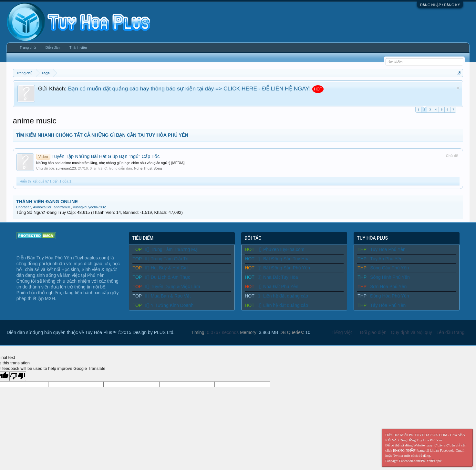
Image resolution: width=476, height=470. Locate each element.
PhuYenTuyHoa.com (281, 249)
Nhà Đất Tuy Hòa (278, 277)
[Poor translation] (18, 376)
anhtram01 (62, 207)
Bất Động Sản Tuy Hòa (284, 259)
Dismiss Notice (458, 88)
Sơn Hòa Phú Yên (388, 287)
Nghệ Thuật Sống (148, 168)
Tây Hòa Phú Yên (388, 305)
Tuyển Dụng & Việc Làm (173, 287)
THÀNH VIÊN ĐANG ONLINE (47, 202)
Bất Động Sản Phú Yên (284, 268)
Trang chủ (28, 47)
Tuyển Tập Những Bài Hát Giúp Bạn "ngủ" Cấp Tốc (98, 156)
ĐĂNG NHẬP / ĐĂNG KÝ (440, 5)
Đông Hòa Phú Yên (389, 296)
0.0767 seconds (223, 332)
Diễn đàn (53, 47)
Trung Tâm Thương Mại (172, 249)
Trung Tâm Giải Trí (167, 259)
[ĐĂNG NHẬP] (405, 450)
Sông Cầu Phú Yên (389, 268)
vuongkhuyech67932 (89, 207)
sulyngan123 (66, 168)
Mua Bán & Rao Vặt (168, 296)
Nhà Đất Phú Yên (278, 287)
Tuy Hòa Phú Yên (388, 249)
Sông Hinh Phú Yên (390, 277)
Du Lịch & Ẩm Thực (168, 277)
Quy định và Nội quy (412, 332)
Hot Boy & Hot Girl (166, 268)
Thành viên (78, 47)
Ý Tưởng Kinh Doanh (169, 305)
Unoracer (23, 207)
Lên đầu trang (451, 332)
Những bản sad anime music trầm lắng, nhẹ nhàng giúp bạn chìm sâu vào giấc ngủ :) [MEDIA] (110, 163)
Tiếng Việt (342, 332)
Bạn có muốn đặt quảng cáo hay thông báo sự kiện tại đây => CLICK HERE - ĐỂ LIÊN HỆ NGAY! (189, 89)
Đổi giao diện (373, 332)
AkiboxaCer (42, 207)
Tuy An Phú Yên (386, 259)
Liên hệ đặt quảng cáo (283, 296)
